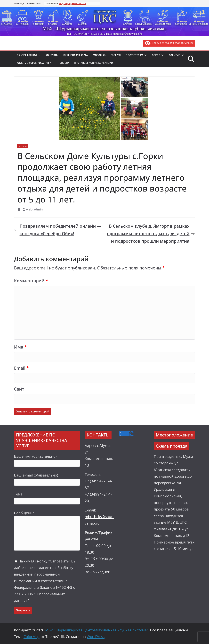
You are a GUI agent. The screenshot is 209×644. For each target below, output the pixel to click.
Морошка (99, 55)
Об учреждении (27, 55)
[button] (39, 55)
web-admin (34, 209)
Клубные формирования (33, 63)
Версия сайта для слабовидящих (169, 43)
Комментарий (31, 281)
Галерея (116, 55)
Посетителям (134, 55)
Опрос (156, 55)
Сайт (19, 389)
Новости (63, 63)
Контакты (52, 55)
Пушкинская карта (76, 55)
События (174, 55)
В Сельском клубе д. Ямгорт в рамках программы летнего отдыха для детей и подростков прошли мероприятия (151, 234)
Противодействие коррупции (94, 63)
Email (21, 368)
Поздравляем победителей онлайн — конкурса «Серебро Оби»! (58, 230)
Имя (20, 347)
